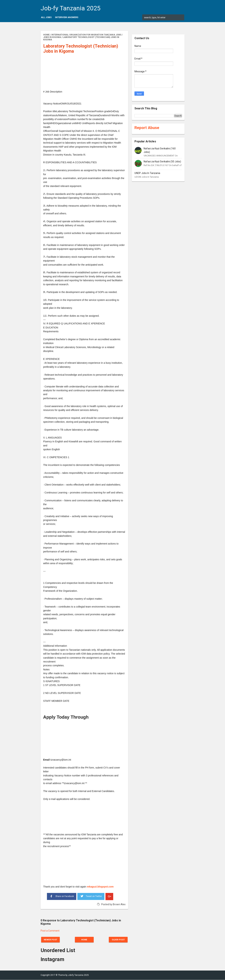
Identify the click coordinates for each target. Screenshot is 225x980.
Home (84, 940)
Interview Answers (67, 17)
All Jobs (46, 17)
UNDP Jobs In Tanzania (147, 173)
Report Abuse (147, 128)
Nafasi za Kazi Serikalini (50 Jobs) (162, 161)
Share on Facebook (62, 896)
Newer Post (51, 940)
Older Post (117, 940)
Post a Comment (50, 931)
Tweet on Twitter (91, 896)
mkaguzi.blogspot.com (100, 887)
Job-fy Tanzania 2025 (71, 8)
